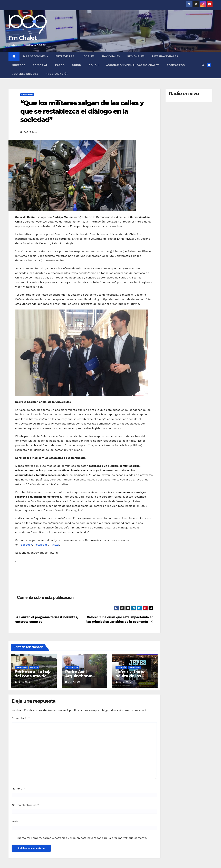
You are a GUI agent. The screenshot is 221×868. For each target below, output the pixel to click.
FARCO (60, 65)
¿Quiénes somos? (25, 74)
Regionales (136, 56)
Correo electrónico (25, 805)
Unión (77, 65)
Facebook (26, 545)
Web (15, 821)
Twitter (55, 545)
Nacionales (111, 56)
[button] (203, 65)
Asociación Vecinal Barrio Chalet (133, 65)
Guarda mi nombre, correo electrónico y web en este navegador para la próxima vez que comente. (81, 838)
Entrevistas (65, 56)
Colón (94, 65)
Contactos (176, 65)
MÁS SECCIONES (35, 56)
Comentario (21, 718)
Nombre (18, 789)
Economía (121, 667)
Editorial (40, 65)
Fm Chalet (23, 38)
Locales (88, 56)
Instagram (40, 545)
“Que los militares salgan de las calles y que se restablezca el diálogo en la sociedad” (82, 111)
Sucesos (19, 65)
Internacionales (165, 56)
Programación (57, 74)
